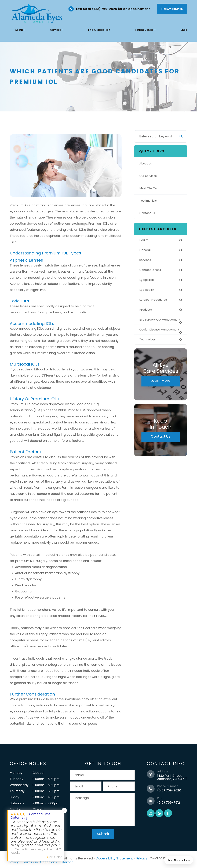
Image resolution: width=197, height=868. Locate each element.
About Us (146, 164)
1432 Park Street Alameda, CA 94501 (172, 777)
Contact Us (148, 213)
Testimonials (149, 201)
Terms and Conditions (40, 861)
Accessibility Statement (115, 858)
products (146, 311)
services (146, 261)
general (145, 250)
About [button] (20, 30)
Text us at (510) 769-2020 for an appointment (113, 9)
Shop (184, 30)
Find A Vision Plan (172, 9)
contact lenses (151, 271)
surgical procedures (155, 301)
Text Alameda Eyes (179, 860)
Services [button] (57, 30)
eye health (147, 291)
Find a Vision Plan (99, 30)
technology (148, 348)
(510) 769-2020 (169, 790)
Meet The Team (151, 188)
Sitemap (67, 861)
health (144, 240)
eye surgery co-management (152, 323)
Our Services (149, 176)
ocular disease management (151, 336)
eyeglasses (148, 281)
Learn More (160, 389)
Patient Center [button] (145, 30)
